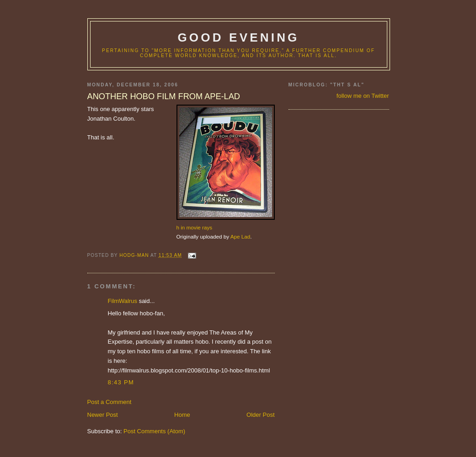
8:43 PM (121, 382)
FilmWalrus (123, 301)
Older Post (260, 415)
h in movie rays (195, 227)
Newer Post (103, 415)
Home (182, 415)
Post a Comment (110, 402)
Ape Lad (241, 236)
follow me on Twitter (363, 96)
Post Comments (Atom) (154, 431)
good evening (238, 37)
